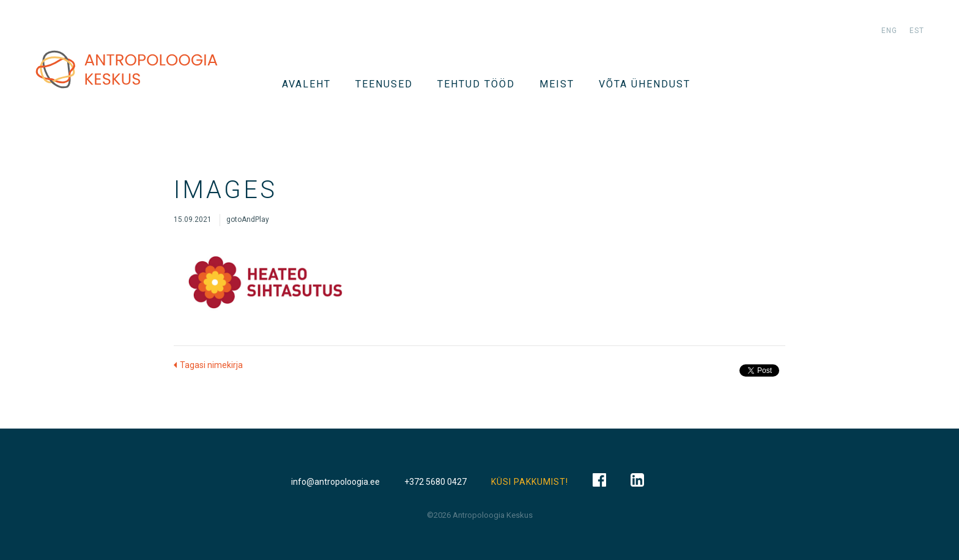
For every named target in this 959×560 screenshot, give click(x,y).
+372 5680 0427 (435, 482)
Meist (557, 84)
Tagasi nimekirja (211, 365)
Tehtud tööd (476, 84)
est (917, 31)
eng (889, 31)
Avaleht (306, 84)
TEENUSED (384, 84)
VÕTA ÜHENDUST (645, 84)
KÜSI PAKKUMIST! (530, 482)
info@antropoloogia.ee (335, 482)
